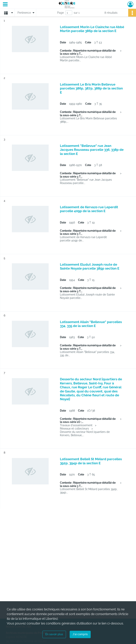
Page (61, 13)
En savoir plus (54, 634)
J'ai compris (80, 634)
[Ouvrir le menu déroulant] (5, 5)
